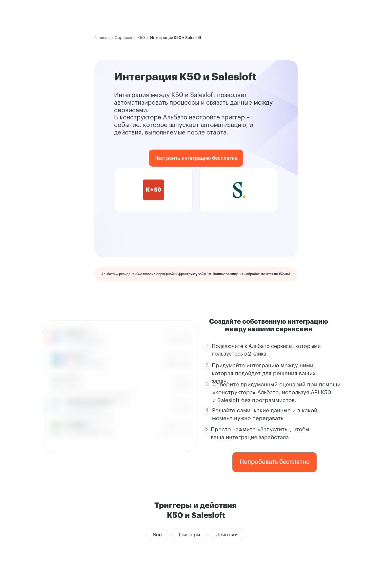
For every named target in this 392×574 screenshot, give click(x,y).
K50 (141, 38)
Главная (102, 38)
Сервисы (123, 38)
